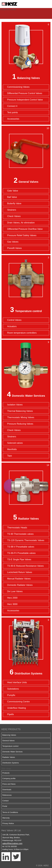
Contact (5, 801)
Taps (10, 456)
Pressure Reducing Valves (20, 424)
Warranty (6, 818)
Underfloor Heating (17, 708)
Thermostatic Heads (17, 528)
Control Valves (14, 320)
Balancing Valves (28, 78)
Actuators (12, 326)
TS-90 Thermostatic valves (20, 534)
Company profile (9, 778)
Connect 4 (12, 106)
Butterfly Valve (14, 203)
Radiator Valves (28, 519)
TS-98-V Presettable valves (21, 547)
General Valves (28, 182)
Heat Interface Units (17, 682)
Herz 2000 (12, 598)
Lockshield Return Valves (20, 572)
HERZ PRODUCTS (11, 729)
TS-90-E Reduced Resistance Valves (25, 566)
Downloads (7, 790)
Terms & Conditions (10, 812)
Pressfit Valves (14, 248)
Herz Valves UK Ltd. (11, 830)
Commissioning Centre (18, 702)
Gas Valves (13, 242)
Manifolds (12, 449)
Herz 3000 (12, 604)
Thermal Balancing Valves (20, 411)
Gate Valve (13, 191)
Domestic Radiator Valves (20, 585)
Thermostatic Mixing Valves (21, 417)
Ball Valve (12, 197)
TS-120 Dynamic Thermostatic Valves (26, 540)
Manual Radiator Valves (19, 579)
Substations (13, 689)
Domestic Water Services (28, 396)
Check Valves (14, 216)
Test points (12, 112)
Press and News (9, 784)
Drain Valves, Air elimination (21, 223)
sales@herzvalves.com (12, 843)
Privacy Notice (8, 823)
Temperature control (28, 311)
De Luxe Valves (15, 591)
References (7, 795)
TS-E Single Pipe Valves (19, 559)
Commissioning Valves (18, 87)
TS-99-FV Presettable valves (21, 553)
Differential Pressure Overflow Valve (25, 229)
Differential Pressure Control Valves (25, 93)
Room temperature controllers (22, 333)
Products (6, 773)
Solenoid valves (15, 443)
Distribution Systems (28, 673)
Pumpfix (11, 695)
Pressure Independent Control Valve (25, 100)
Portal (5, 806)
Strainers (12, 210)
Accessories (13, 119)
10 (48, 128)
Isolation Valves (15, 405)
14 (48, 465)
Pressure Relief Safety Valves (22, 235)
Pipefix (11, 714)
